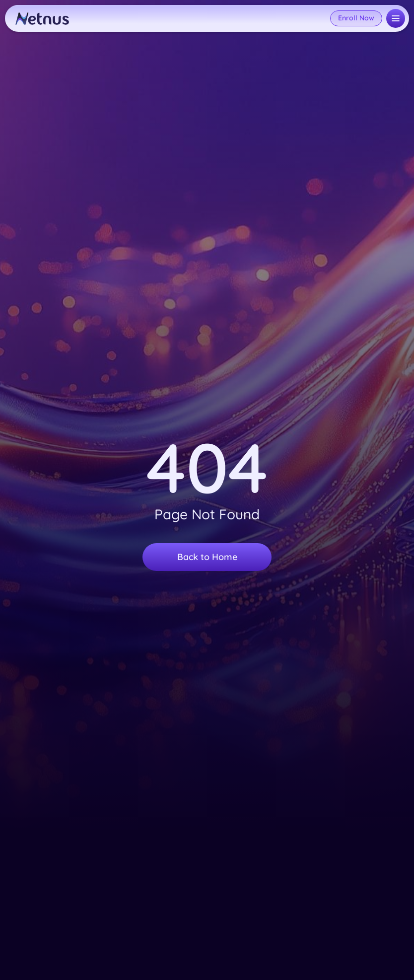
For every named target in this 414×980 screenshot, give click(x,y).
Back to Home (207, 557)
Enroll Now (356, 18)
